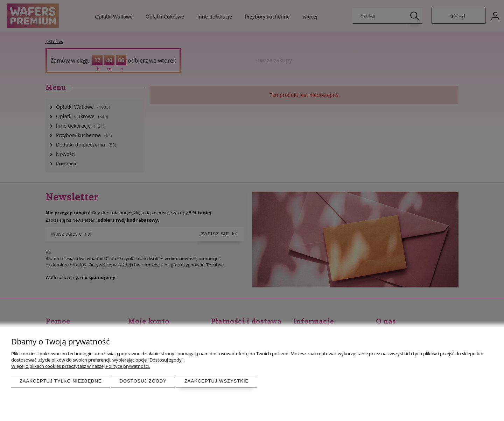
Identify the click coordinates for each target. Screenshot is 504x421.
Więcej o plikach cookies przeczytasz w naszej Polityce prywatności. (80, 366)
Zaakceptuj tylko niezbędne (61, 381)
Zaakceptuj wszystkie (216, 381)
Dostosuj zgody (143, 381)
